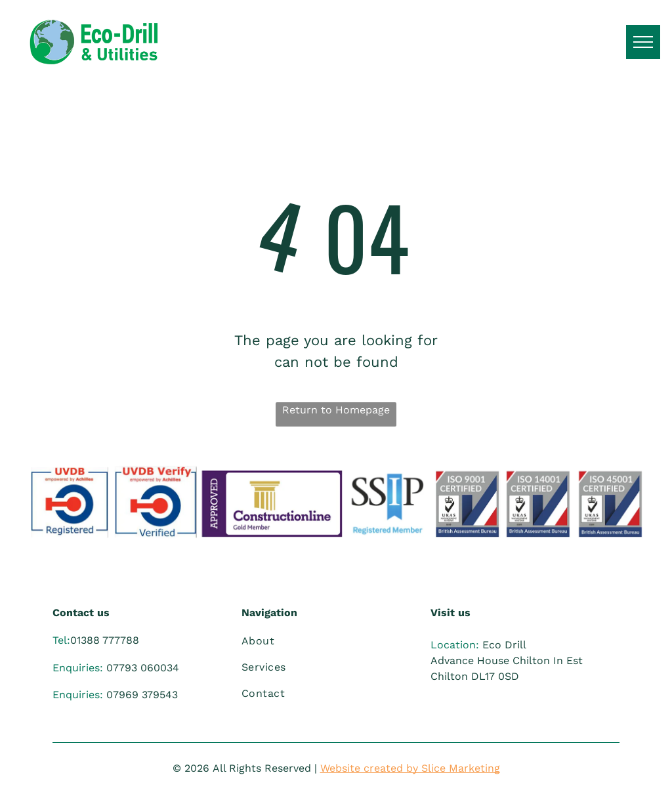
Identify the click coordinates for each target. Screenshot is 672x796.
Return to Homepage (336, 410)
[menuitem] (329, 641)
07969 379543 (142, 695)
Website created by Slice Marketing (410, 768)
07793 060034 (143, 668)
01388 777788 (105, 640)
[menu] (643, 42)
